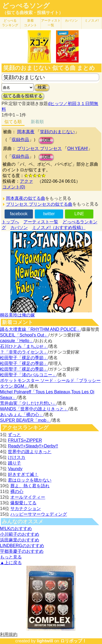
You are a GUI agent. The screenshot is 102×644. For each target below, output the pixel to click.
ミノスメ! (92, 21)
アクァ (26, 181)
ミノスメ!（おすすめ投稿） (59, 228)
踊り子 (14, 463)
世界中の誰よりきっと (30, 452)
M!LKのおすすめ (16, 529)
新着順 (37, 122)
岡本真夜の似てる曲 (26, 198)
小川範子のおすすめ (20, 534)
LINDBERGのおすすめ (22, 546)
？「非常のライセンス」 (24, 352)
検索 (42, 87)
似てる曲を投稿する (23, 96)
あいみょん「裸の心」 (22, 415)
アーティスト (51, 23)
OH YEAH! (78, 148)
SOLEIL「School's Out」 (24, 335)
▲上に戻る (11, 563)
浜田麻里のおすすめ (20, 540)
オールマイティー (28, 497)
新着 (30, 23)
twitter (49, 214)
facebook (19, 214)
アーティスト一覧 (41, 222)
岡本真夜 (26, 132)
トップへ (10, 222)
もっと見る (11, 557)
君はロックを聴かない (30, 480)
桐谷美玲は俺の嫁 (17, 315)
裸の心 (17, 491)
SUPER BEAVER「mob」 (25, 420)
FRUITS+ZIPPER (25, 440)
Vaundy (15, 469)
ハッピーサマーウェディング (39, 514)
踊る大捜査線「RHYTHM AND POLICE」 (40, 329)
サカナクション (26, 509)
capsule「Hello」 (17, 341)
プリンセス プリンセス (39, 148)
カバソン (71, 21)
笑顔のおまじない (57, 132)
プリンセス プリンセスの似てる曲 (39, 204)
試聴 (46, 140)
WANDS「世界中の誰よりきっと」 (34, 409)
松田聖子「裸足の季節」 (24, 358)
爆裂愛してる (23, 503)
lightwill (45, 641)
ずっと (14, 435)
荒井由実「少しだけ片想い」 (28, 403)
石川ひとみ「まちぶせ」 (24, 346)
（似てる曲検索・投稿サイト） (33, 13)
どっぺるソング (26, 6)
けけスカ (17, 457)
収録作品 (20, 140)
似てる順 (13, 122)
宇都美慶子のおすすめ (22, 551)
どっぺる (10, 23)
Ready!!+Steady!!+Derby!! (33, 446)
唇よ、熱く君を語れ (30, 486)
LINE (79, 214)
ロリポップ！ (73, 641)
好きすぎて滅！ (23, 474)
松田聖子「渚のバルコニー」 (28, 375)
